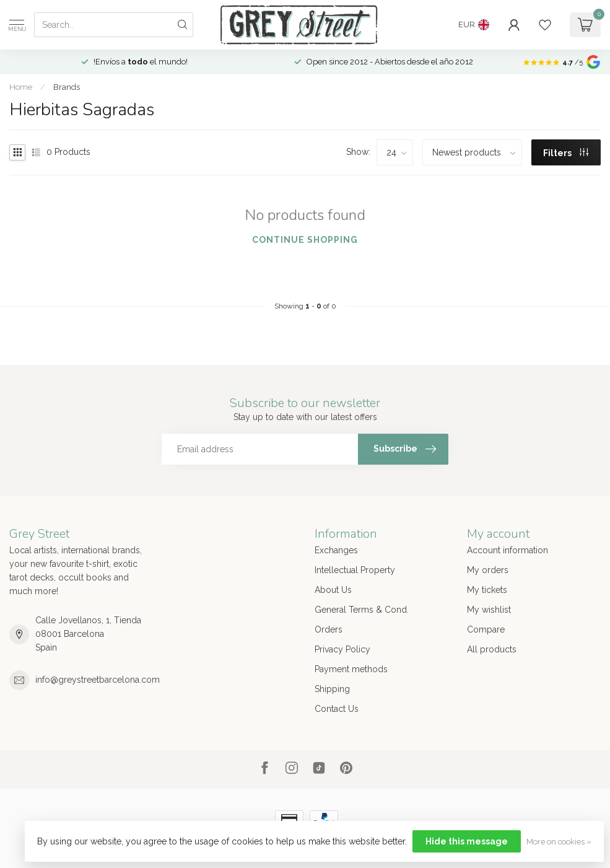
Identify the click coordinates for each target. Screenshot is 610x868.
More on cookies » (559, 842)
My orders (488, 570)
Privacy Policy (342, 649)
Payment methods (351, 669)
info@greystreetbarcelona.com (98, 680)
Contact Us (337, 709)
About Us (333, 590)
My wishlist (489, 610)
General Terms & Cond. (362, 610)
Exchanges (336, 550)
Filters (566, 153)
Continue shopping (305, 240)
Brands (67, 87)
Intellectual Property (355, 570)
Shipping (332, 689)
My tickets (487, 590)
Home (21, 87)
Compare (486, 629)
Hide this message (467, 841)
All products (492, 649)
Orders (329, 629)
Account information (508, 550)
